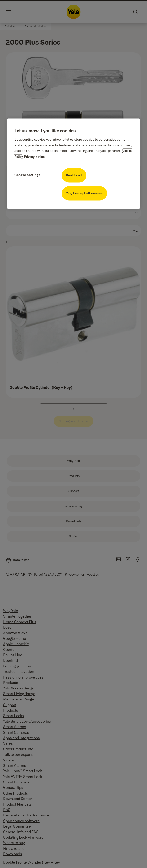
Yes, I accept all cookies (84, 193)
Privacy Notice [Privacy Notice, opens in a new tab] (34, 157)
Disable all (74, 175)
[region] (73, 163)
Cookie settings (27, 175)
